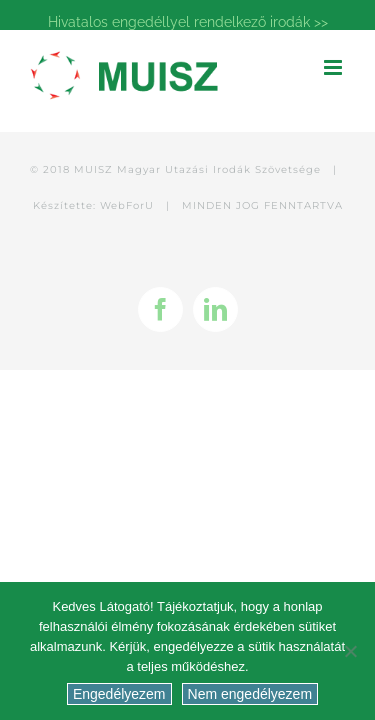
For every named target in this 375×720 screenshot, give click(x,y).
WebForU (127, 305)
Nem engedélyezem (250, 694)
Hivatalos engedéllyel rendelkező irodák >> (188, 22)
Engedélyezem (119, 694)
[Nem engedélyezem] (350, 651)
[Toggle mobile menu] (334, 67)
